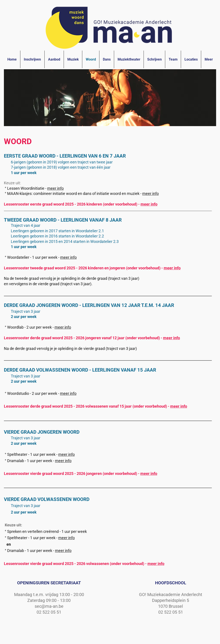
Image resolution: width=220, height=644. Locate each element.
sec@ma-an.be (49, 606)
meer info (55, 188)
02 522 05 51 (49, 612)
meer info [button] (150, 194)
